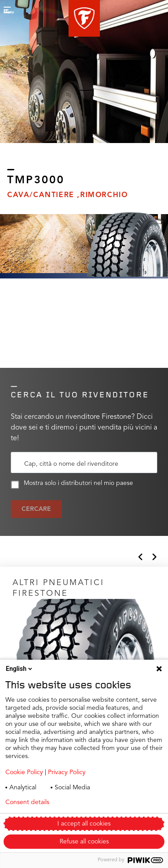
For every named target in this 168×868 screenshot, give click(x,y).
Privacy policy (93, 802)
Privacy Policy (67, 772)
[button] (84, 18)
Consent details (27, 802)
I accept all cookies (84, 824)
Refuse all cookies (84, 842)
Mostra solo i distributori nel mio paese (72, 485)
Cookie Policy (24, 772)
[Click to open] (84, 650)
